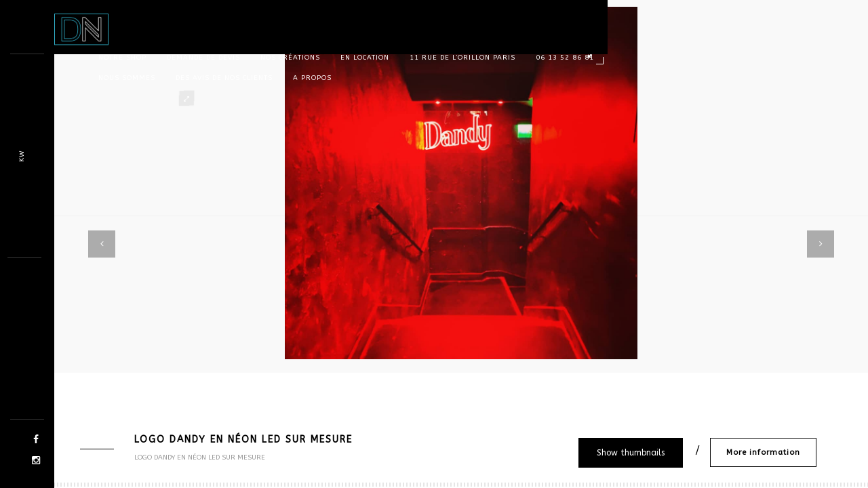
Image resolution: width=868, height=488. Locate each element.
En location (365, 58)
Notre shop (122, 58)
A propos (312, 78)
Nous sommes (127, 78)
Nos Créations (290, 58)
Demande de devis (203, 58)
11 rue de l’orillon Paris (462, 58)
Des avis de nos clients (224, 78)
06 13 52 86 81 (565, 58)
